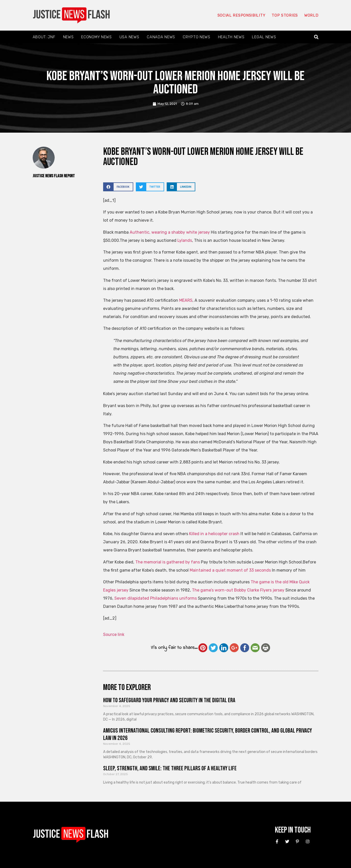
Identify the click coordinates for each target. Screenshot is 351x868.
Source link (114, 634)
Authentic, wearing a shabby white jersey (170, 232)
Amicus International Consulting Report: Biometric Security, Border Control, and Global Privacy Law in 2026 (208, 734)
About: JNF (44, 37)
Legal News (264, 37)
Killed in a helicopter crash (214, 534)
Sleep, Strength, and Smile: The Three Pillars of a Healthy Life (170, 768)
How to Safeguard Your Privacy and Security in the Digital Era (169, 700)
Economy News (96, 37)
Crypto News (197, 37)
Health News (231, 37)
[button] (316, 37)
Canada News (161, 37)
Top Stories (285, 15)
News (68, 37)
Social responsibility (241, 15)
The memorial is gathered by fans (168, 562)
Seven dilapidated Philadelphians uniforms (156, 598)
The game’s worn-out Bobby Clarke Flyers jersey (238, 590)
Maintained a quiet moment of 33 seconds (230, 570)
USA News (129, 37)
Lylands (185, 240)
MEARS (186, 300)
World (311, 15)
